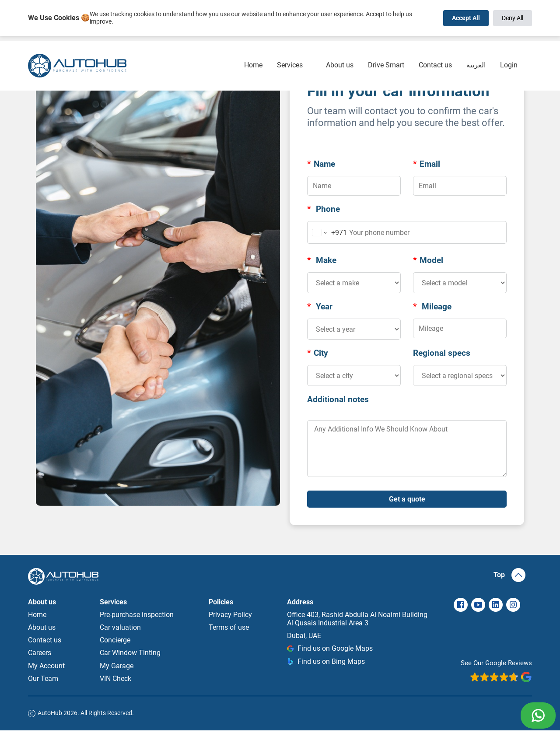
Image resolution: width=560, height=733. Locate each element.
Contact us (435, 51)
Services (290, 51)
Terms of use (229, 630)
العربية (476, 51)
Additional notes (338, 399)
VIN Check (115, 681)
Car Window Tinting (130, 655)
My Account (46, 668)
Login (509, 51)
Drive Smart (386, 51)
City (318, 353)
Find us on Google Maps (330, 651)
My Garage (117, 668)
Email (427, 164)
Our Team (43, 681)
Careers (40, 655)
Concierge (115, 643)
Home (253, 51)
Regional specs (442, 353)
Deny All (513, 18)
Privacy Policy (230, 617)
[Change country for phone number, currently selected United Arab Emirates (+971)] (327, 232)
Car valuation (120, 630)
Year (320, 307)
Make (322, 260)
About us (340, 51)
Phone (324, 209)
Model (428, 260)
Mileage (432, 307)
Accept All (466, 18)
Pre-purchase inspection (137, 617)
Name (321, 164)
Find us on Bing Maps (326, 664)
